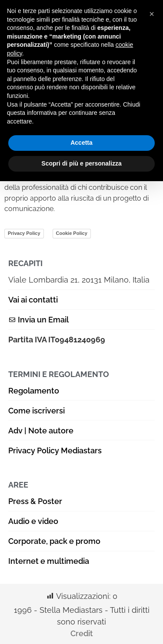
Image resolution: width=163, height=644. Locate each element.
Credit (82, 633)
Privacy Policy (24, 233)
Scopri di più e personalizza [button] (81, 163)
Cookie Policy (72, 233)
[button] (152, 14)
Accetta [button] (81, 143)
